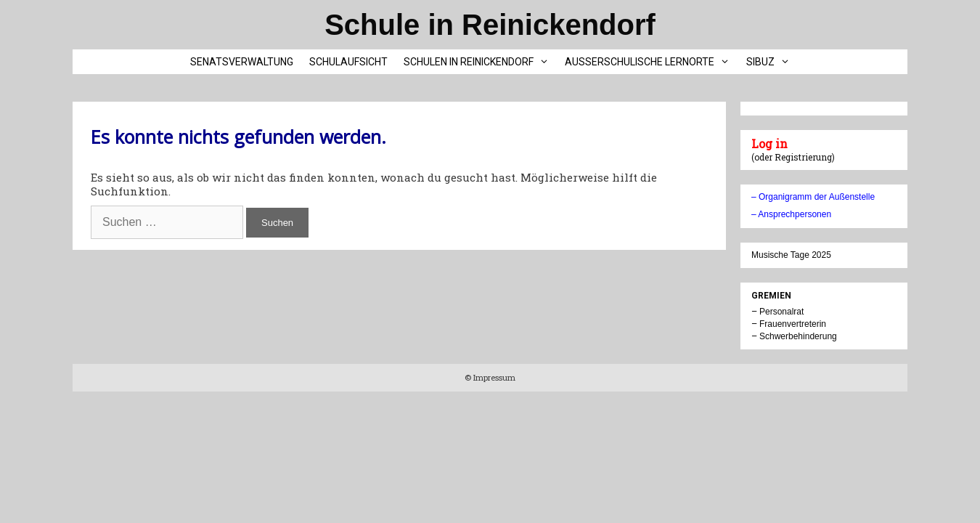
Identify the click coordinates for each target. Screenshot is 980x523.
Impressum (493, 377)
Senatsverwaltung (242, 62)
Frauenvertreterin (793, 324)
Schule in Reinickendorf (490, 25)
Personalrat (781, 312)
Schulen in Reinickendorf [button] (480, 62)
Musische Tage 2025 (791, 255)
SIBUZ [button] (772, 62)
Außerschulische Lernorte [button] (651, 62)
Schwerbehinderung (798, 336)
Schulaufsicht (348, 62)
